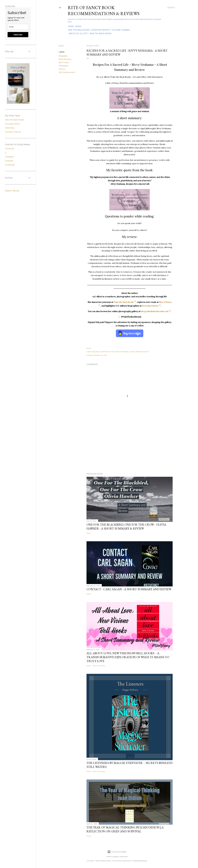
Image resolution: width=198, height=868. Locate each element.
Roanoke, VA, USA (100, 355)
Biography (63, 56)
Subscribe (18, 35)
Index (78, 26)
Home (71, 26)
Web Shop (10, 128)
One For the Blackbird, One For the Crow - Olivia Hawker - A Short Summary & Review (126, 526)
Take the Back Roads (79, 30)
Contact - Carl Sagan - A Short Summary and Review (129, 589)
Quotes (62, 69)
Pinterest (9, 161)
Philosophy (64, 66)
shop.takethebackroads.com (156, 311)
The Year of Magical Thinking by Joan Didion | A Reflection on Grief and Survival (125, 829)
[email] (18, 27)
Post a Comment (99, 666)
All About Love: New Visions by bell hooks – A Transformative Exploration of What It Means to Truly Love (128, 657)
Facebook (9, 149)
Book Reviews (65, 59)
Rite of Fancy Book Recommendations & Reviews (104, 10)
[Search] (171, 8)
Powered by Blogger (117, 852)
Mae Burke (124, 857)
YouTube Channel (121, 30)
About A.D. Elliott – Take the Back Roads (90, 34)
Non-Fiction (64, 62)
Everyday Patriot (101, 30)
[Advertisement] (130, 449)
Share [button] (61, 46)
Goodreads (10, 165)
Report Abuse (12, 191)
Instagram (10, 157)
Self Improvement (67, 72)
